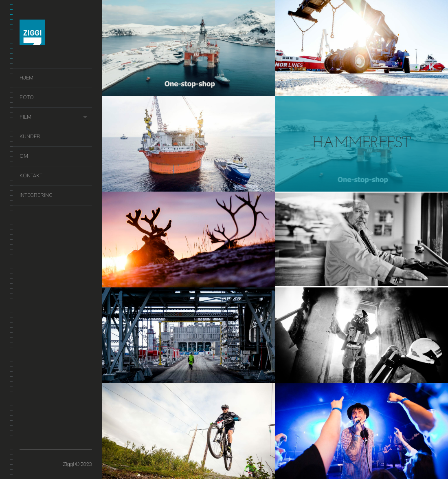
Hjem (26, 78)
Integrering (36, 195)
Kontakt (31, 175)
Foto (27, 97)
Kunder (30, 136)
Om (24, 156)
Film (25, 117)
